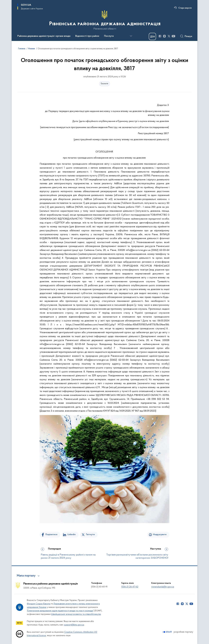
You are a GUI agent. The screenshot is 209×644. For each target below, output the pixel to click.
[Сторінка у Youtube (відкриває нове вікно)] (173, 36)
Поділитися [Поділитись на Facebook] (51, 535)
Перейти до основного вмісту (2, 2)
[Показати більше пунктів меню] (131, 36)
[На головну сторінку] (105, 20)
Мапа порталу (26, 576)
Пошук (188, 36)
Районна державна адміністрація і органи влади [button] (44, 36)
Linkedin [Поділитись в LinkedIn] (72, 535)
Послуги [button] (109, 36)
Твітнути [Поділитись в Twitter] (90, 535)
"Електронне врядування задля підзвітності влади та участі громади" (60, 611)
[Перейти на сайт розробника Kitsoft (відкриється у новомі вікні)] (168, 632)
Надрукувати (160, 535)
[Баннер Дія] (152, 36)
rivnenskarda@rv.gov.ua (163, 587)
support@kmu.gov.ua (74, 625)
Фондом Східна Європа (39, 604)
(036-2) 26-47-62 (130, 587)
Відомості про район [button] (87, 36)
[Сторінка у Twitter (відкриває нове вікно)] (169, 36)
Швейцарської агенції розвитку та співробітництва (76, 614)
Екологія (105, 84)
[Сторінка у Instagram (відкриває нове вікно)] (164, 36)
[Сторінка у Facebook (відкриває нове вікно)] (160, 36)
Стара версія (185, 8)
